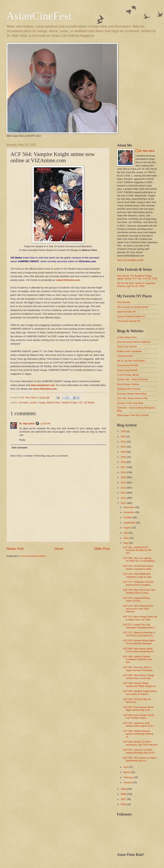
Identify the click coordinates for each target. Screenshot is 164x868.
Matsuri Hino (53, 402)
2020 (124, 452)
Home (59, 549)
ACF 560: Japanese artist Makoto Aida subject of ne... (139, 724)
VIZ (81, 402)
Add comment (19, 448)
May (126, 543)
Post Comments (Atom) (33, 556)
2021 (124, 447)
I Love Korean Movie (128, 375)
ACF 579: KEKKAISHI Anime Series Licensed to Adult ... (138, 567)
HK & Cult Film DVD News (131, 361)
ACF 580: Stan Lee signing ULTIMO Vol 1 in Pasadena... (140, 559)
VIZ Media (89, 402)
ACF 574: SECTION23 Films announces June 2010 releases (138, 609)
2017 (124, 467)
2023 (124, 436)
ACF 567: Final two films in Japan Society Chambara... (139, 669)
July (126, 533)
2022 (124, 442)
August (128, 528)
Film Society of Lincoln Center (133, 307)
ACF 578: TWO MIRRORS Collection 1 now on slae (137, 575)
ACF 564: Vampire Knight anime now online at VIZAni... (140, 692)
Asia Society (124, 302)
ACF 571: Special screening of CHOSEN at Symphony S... (139, 634)
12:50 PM (45, 424)
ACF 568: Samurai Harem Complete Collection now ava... (137, 659)
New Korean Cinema (128, 384)
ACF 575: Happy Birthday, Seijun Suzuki (137, 599)
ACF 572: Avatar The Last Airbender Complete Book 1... (140, 626)
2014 (124, 482)
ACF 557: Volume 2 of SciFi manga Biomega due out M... (139, 751)
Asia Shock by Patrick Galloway (134, 342)
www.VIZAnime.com (68, 280)
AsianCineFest (39, 16)
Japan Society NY (126, 312)
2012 (124, 493)
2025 (124, 431)
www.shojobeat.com (43, 385)
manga (42, 402)
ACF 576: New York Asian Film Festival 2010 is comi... (139, 591)
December (129, 507)
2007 (124, 799)
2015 (124, 477)
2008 (124, 794)
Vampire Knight (69, 402)
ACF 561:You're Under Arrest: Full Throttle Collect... (138, 716)
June (126, 538)
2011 (124, 498)
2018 (124, 462)
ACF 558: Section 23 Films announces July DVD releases (140, 743)
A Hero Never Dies (127, 337)
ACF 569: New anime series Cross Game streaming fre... (139, 650)
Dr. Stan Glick (27, 424)
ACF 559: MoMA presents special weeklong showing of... (138, 734)
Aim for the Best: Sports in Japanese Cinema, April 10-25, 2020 (136, 285)
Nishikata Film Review (129, 389)
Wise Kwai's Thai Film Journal (133, 415)
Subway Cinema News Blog (132, 394)
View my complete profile (130, 260)
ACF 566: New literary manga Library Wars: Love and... (138, 677)
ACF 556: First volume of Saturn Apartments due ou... (140, 759)
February (129, 777)
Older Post (102, 549)
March (127, 772)
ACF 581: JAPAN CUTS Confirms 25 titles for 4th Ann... (137, 550)
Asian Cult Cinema (127, 347)
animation (24, 402)
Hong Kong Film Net (128, 365)
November (129, 512)
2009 (124, 789)
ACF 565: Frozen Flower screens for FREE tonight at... (140, 685)
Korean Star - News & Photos (132, 379)
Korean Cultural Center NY (131, 316)
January (128, 782)
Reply (22, 440)
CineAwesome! (125, 356)
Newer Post (15, 549)
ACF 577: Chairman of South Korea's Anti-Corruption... (138, 583)
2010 (124, 503)
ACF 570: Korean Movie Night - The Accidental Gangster (139, 642)
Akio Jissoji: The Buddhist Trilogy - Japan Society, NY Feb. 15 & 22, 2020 (137, 277)
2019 (124, 457)
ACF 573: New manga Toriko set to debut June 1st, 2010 (140, 618)
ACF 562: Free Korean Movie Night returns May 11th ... (138, 709)
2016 (124, 472)
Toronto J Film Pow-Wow (130, 403)
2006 (124, 804)
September (130, 523)
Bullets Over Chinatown (129, 351)
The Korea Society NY (129, 321)
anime (33, 402)
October (128, 517)
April (126, 767)
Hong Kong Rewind (127, 370)
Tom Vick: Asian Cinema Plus (132, 398)
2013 (124, 488)
